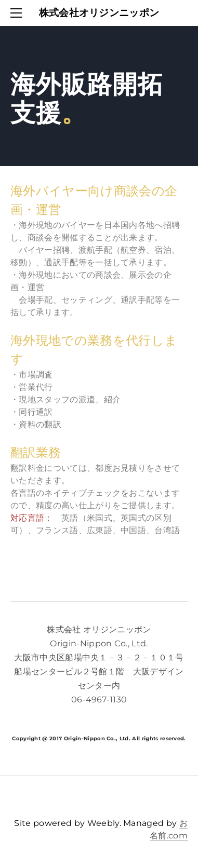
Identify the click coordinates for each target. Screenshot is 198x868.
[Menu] (18, 13)
